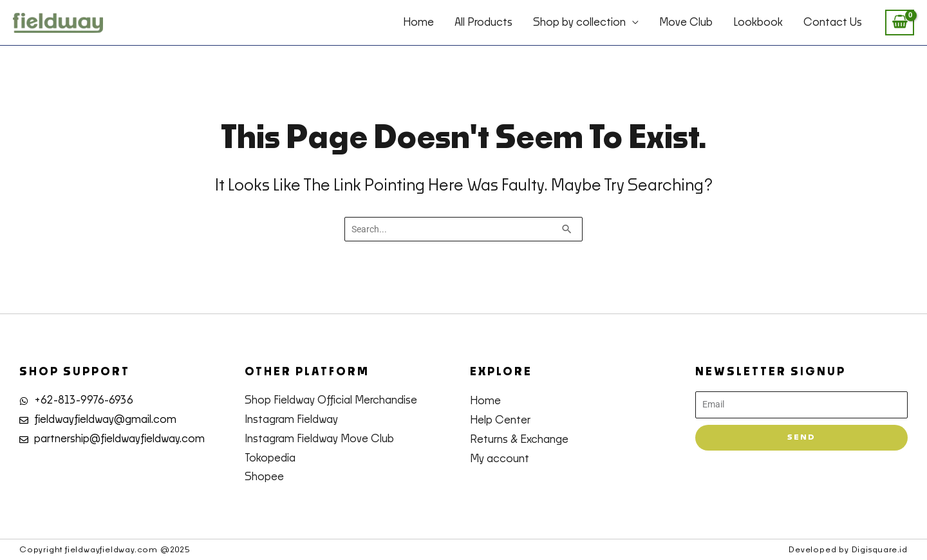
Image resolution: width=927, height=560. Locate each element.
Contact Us (833, 23)
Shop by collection (579, 23)
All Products (483, 23)
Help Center (500, 420)
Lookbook (758, 23)
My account (500, 459)
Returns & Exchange (519, 440)
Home (418, 23)
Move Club (686, 23)
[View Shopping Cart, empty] (900, 23)
